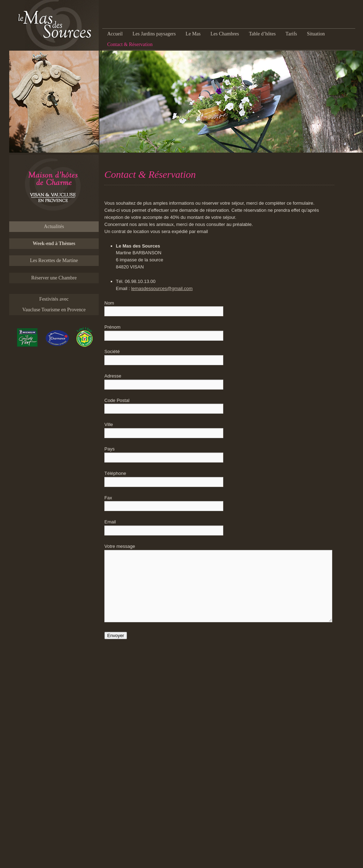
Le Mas (193, 34)
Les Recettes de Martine (54, 260)
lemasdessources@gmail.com (162, 288)
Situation (316, 34)
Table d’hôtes (262, 34)
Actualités (54, 226)
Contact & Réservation (130, 44)
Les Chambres (225, 34)
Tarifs (291, 34)
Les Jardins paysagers (154, 34)
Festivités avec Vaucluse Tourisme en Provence (54, 304)
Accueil (115, 34)
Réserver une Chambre (54, 278)
